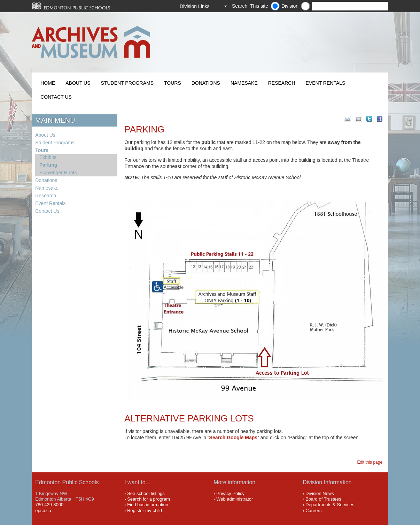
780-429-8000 (49, 505)
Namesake (244, 83)
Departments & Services (330, 505)
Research (282, 83)
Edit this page (371, 462)
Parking (48, 165)
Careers (313, 511)
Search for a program (149, 499)
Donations (206, 83)
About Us (78, 83)
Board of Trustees (323, 499)
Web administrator (235, 499)
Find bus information (148, 505)
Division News (320, 493)
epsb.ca (43, 511)
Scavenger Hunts (58, 173)
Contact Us (56, 97)
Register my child (145, 511)
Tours (173, 83)
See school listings (146, 493)
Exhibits (48, 157)
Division (290, 6)
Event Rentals (326, 83)
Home (48, 83)
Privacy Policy (230, 493)
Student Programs (127, 83)
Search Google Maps (233, 438)
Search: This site (250, 6)
